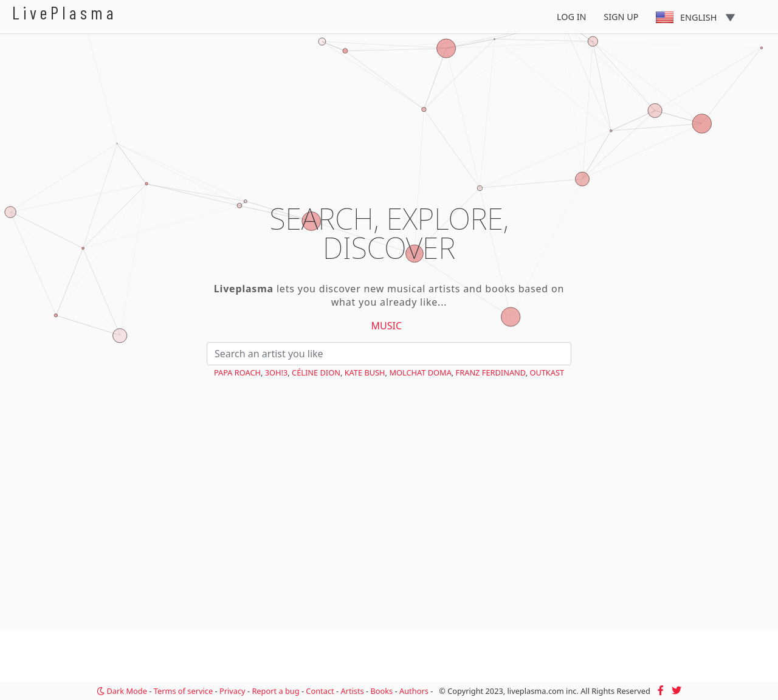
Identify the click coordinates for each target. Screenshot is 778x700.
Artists (352, 691)
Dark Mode (122, 691)
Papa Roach (237, 372)
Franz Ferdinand (491, 372)
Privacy (232, 691)
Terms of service (183, 691)
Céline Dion (316, 372)
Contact (320, 691)
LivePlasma (65, 12)
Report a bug (275, 691)
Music (387, 326)
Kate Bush (365, 372)
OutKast (547, 372)
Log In (572, 17)
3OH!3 (277, 372)
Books (381, 691)
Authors (414, 691)
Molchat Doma (420, 372)
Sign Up (621, 17)
